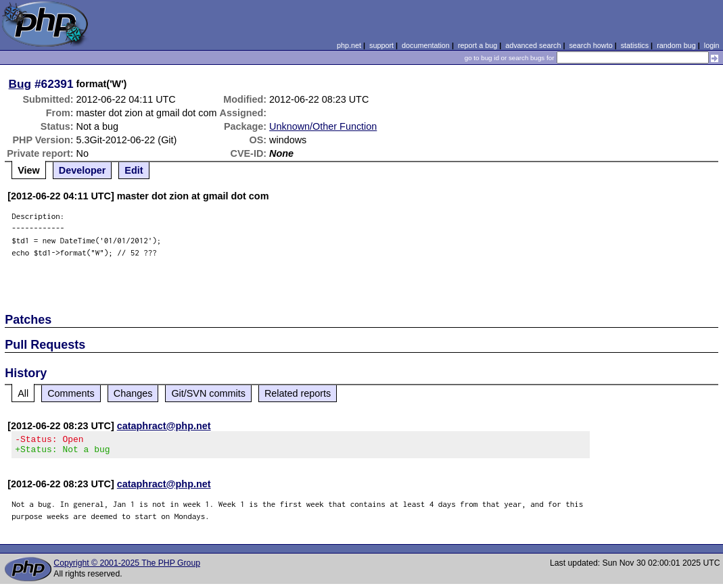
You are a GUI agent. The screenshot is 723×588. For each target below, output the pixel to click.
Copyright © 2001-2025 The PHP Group (127, 567)
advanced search (533, 45)
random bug (676, 45)
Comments (71, 393)
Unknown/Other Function (323, 126)
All (23, 393)
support (381, 45)
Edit (134, 170)
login (712, 45)
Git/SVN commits (208, 393)
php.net (349, 45)
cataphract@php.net (164, 426)
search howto (590, 45)
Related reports (298, 393)
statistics (635, 45)
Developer (83, 170)
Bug (20, 84)
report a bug (477, 45)
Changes (133, 393)
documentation (426, 45)
